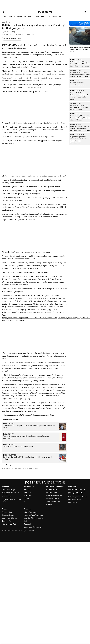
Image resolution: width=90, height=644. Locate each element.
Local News (6, 22)
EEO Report (72, 503)
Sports (36, 16)
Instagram (28, 496)
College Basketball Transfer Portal (12, 500)
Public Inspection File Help (78, 497)
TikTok (26, 499)
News (19, 16)
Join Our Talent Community (34, 518)
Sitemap (49, 505)
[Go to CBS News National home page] (45, 12)
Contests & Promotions (54, 496)
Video (43, 16)
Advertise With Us (53, 499)
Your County (52, 16)
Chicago (9, 465)
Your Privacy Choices (9, 518)
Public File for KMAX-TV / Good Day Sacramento (77, 493)
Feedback (28, 524)
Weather (27, 16)
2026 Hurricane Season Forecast (10, 493)
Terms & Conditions (53, 502)
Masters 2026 (7, 497)
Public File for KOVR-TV (77, 490)
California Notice (8, 515)
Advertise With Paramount (33, 515)
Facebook (28, 493)
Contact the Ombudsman (33, 527)
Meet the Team (52, 490)
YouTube (27, 490)
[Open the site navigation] (17, 12)
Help (26, 521)
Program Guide (52, 493)
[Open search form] (85, 12)
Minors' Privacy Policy (10, 524)
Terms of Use (7, 521)
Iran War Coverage (9, 490)
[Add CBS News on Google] (12, 39)
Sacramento (8, 16)
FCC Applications (75, 500)
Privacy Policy (7, 512)
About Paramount (30, 512)
